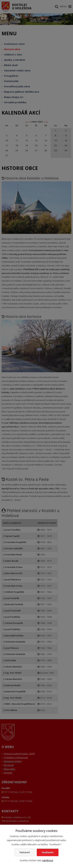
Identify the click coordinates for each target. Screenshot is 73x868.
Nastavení (25, 852)
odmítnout (48, 860)
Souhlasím (48, 852)
